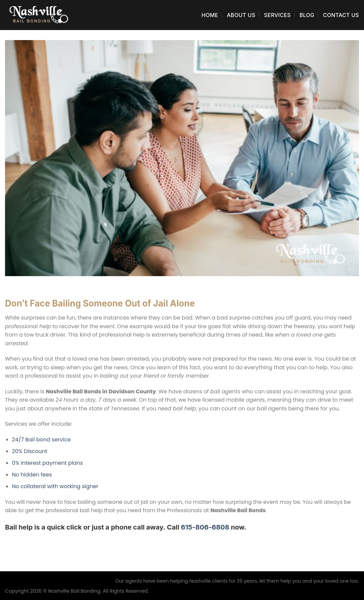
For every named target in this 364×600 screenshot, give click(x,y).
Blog (307, 15)
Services (278, 15)
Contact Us (341, 15)
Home (210, 15)
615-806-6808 (205, 527)
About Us (241, 15)
